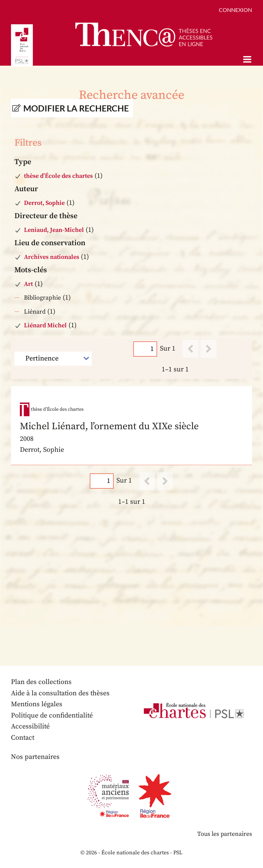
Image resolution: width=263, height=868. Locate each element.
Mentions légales (37, 705)
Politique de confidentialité (52, 716)
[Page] (145, 349)
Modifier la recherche (76, 108)
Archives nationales (52, 257)
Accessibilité (30, 727)
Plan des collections (41, 682)
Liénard (35, 312)
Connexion (235, 10)
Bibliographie (42, 298)
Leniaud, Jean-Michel (54, 230)
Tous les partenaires (224, 834)
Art (28, 284)
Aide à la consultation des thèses (61, 693)
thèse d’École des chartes (58, 176)
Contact (23, 738)
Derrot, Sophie (44, 203)
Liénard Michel (45, 325)
